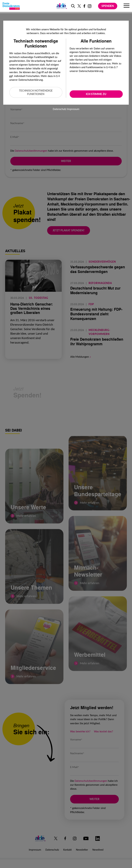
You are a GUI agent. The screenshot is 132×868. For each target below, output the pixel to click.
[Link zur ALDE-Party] (61, 6)
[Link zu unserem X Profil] (79, 6)
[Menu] (127, 6)
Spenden (108, 6)
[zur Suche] (73, 6)
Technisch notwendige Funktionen (36, 92)
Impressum (73, 109)
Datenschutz (60, 109)
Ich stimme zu (96, 94)
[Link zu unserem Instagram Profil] (90, 6)
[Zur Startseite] (11, 6)
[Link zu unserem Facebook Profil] (84, 6)
